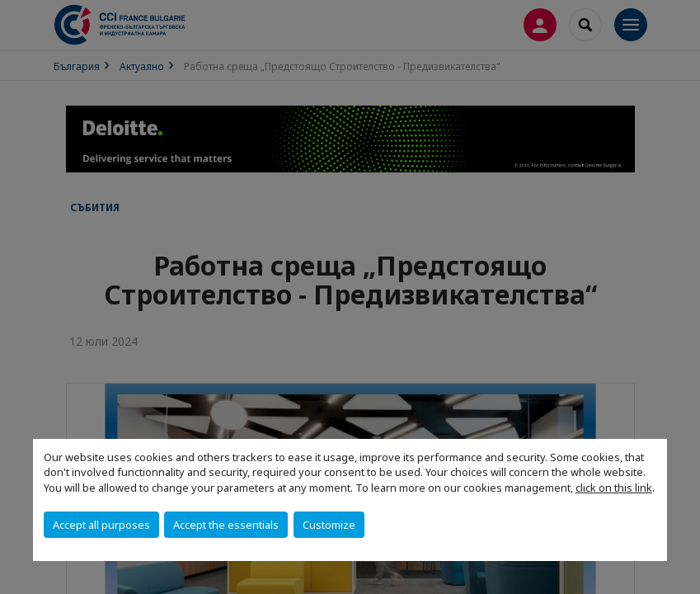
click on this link (614, 488)
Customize (329, 525)
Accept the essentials (226, 525)
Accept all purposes (101, 525)
